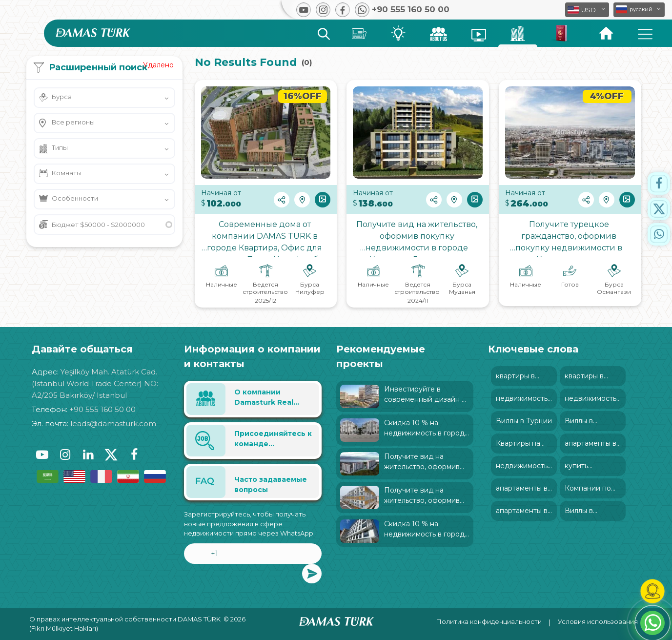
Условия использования (598, 621)
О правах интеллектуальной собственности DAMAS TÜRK (125, 619)
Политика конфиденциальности (489, 621)
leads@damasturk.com (113, 423)
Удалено (158, 65)
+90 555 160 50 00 (102, 409)
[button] (639, 10)
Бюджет (98, 225)
